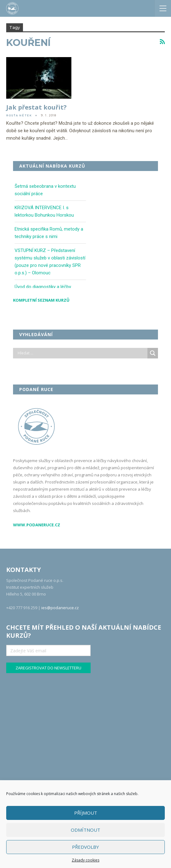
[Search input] (82, 353)
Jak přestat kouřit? (36, 107)
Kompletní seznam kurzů (41, 300)
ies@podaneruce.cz (60, 608)
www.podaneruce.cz (37, 525)
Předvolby (85, 847)
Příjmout (86, 813)
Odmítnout (85, 830)
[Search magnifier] (153, 353)
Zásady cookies (85, 860)
